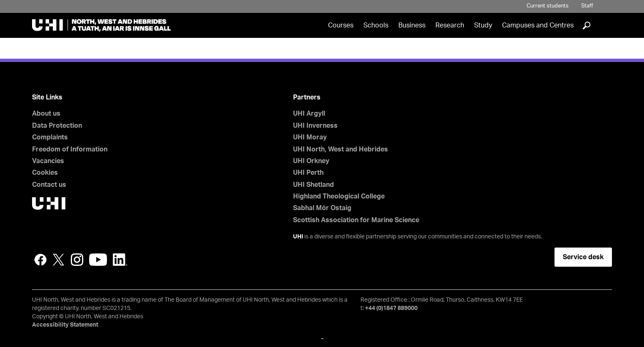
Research (450, 25)
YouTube (98, 260)
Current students (548, 6)
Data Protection (57, 126)
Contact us (49, 185)
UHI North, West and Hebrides (341, 149)
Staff (587, 6)
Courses (341, 25)
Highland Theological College (339, 196)
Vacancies (48, 161)
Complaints (50, 137)
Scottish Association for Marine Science (356, 220)
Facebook (40, 260)
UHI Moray (310, 137)
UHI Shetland (313, 185)
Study (483, 25)
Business (412, 25)
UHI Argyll (309, 114)
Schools (376, 25)
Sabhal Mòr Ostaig (322, 208)
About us (46, 114)
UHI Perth (308, 173)
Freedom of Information (70, 149)
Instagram (77, 260)
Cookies (45, 173)
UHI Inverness (315, 126)
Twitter (59, 260)
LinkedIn (120, 260)
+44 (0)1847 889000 (391, 308)
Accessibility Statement (65, 325)
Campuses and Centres (538, 25)
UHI (298, 237)
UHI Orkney (311, 161)
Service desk (583, 257)
